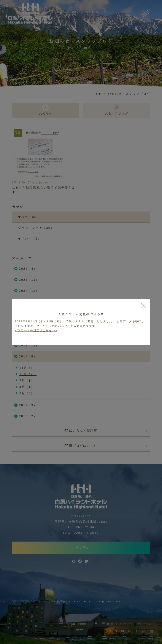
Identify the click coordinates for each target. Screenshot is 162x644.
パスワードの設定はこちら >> (36, 330)
